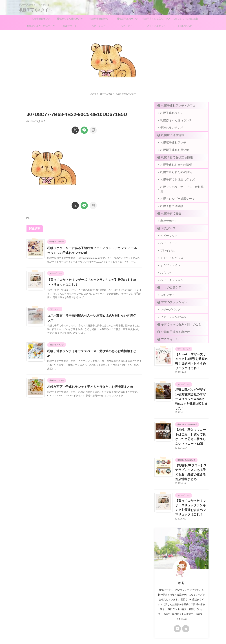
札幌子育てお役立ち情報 (173, 157)
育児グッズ (166, 224)
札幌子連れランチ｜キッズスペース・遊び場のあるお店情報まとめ (90, 351)
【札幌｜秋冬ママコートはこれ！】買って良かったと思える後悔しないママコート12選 (192, 420)
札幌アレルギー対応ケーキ (41, 26)
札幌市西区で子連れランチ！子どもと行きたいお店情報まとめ (88, 382)
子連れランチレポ (169, 128)
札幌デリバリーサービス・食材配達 (179, 187)
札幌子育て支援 (169, 209)
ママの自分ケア (169, 283)
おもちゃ (165, 268)
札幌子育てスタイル (36, 10)
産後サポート (70, 26)
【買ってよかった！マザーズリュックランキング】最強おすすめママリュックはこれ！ (192, 479)
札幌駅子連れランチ (128, 19)
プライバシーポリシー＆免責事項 (105, 620)
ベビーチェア (99, 26)
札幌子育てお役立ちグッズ (156, 19)
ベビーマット (127, 26)
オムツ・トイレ (168, 261)
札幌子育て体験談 (169, 202)
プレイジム (166, 246)
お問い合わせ (185, 26)
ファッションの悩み (170, 313)
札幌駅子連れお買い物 (172, 150)
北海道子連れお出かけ (172, 328)
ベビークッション (169, 276)
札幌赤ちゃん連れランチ (70, 19)
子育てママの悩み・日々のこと (177, 320)
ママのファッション (171, 298)
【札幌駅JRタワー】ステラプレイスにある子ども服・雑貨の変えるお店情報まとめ (192, 450)
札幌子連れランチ (41, 19)
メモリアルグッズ (156, 26)
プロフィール (168, 335)
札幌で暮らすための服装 (185, 19)
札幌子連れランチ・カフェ (175, 105)
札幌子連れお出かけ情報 (173, 165)
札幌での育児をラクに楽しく (113, 627)
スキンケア (166, 291)
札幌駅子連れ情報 (99, 19)
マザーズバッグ (168, 305)
